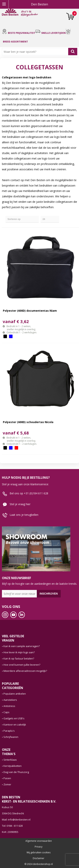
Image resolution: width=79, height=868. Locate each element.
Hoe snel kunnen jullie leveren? (22, 665)
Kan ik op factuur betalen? (19, 658)
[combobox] (36, 52)
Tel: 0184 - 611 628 (12, 826)
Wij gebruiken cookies (39, 853)
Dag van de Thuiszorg (16, 772)
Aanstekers (10, 700)
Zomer (7, 784)
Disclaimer (39, 858)
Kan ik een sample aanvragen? (22, 646)
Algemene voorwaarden (39, 841)
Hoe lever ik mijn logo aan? (19, 652)
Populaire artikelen (15, 694)
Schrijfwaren (11, 737)
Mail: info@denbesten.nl (16, 820)
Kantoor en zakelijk (15, 725)
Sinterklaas (10, 760)
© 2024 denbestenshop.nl (39, 864)
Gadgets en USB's (14, 718)
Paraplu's (9, 731)
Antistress (9, 706)
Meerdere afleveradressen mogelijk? (25, 671)
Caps (6, 712)
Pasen (7, 778)
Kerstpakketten (13, 766)
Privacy (39, 847)
